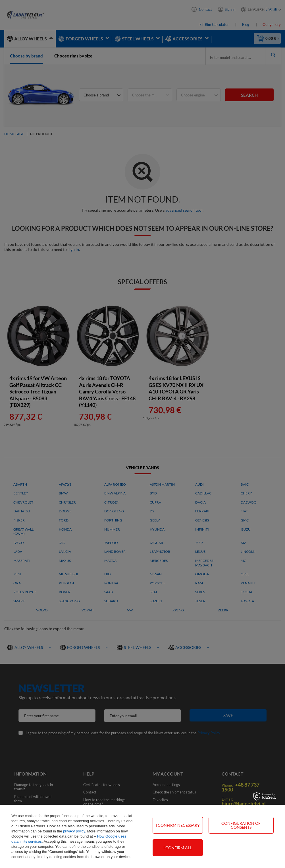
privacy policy (74, 831)
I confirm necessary (178, 825)
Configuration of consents (241, 825)
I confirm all (178, 848)
